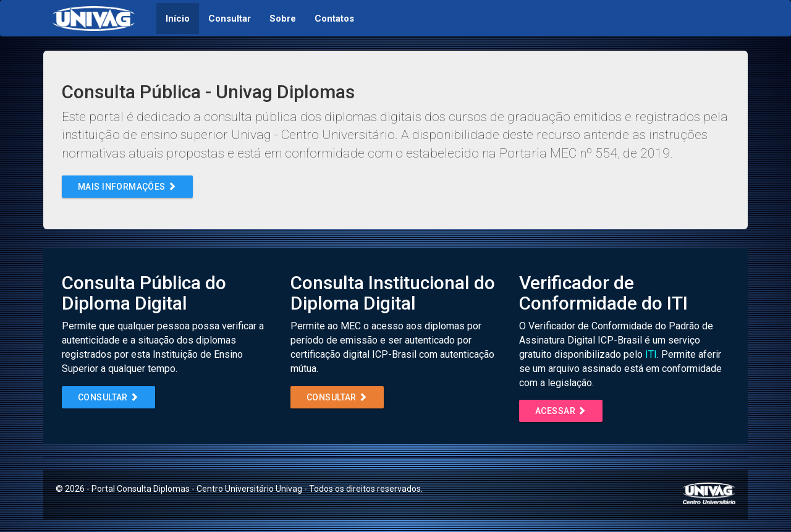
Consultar (108, 397)
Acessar (561, 411)
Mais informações (127, 187)
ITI (651, 354)
